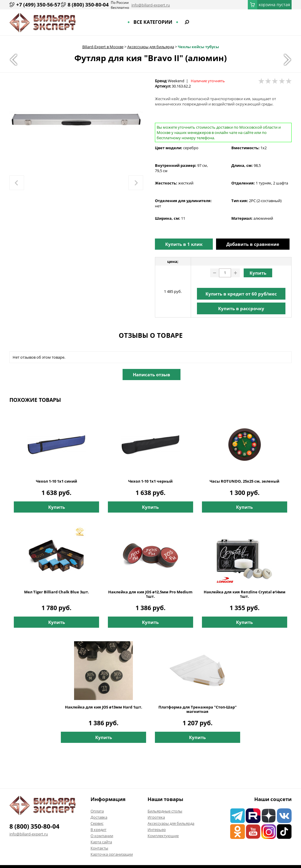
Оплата (97, 811)
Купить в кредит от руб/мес (241, 294)
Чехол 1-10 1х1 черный (150, 481)
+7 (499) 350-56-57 (38, 5)
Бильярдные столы (165, 811)
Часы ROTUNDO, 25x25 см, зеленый (244, 481)
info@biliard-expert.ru (151, 5)
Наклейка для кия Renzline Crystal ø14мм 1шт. (245, 594)
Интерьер (157, 830)
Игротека (156, 817)
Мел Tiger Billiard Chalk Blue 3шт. (57, 592)
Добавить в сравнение (253, 244)
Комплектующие (163, 836)
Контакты (99, 848)
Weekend (176, 81)
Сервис (97, 823)
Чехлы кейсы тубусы (198, 47)
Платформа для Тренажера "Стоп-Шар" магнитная (198, 709)
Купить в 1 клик (184, 244)
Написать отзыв (152, 375)
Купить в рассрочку (241, 308)
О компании (102, 836)
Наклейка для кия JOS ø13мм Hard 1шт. (104, 707)
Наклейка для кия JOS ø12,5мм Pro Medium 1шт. (150, 594)
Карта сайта (101, 842)
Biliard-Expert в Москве (103, 47)
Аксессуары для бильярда (151, 47)
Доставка (99, 817)
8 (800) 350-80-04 (88, 5)
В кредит (98, 830)
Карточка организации (112, 854)
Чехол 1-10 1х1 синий (56, 481)
